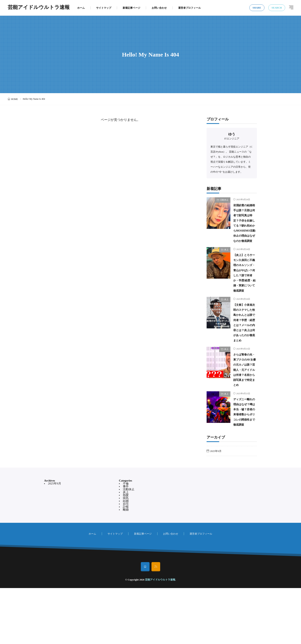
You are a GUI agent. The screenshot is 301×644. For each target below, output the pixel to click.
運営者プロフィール (189, 8)
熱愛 (126, 551)
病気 (126, 554)
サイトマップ (104, 8)
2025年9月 (216, 507)
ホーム (81, 8)
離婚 (126, 566)
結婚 (126, 557)
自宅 (126, 560)
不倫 (126, 539)
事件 (126, 542)
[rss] (156, 623)
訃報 (126, 563)
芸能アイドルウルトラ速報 (39, 8)
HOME (14, 99)
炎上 (226, 265)
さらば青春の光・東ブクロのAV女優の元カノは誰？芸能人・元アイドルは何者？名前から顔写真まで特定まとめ (244, 410)
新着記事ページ (131, 8)
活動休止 (224, 200)
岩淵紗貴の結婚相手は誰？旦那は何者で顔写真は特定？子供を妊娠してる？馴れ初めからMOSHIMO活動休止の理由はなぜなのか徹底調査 (244, 231)
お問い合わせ (159, 8)
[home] (145, 623)
